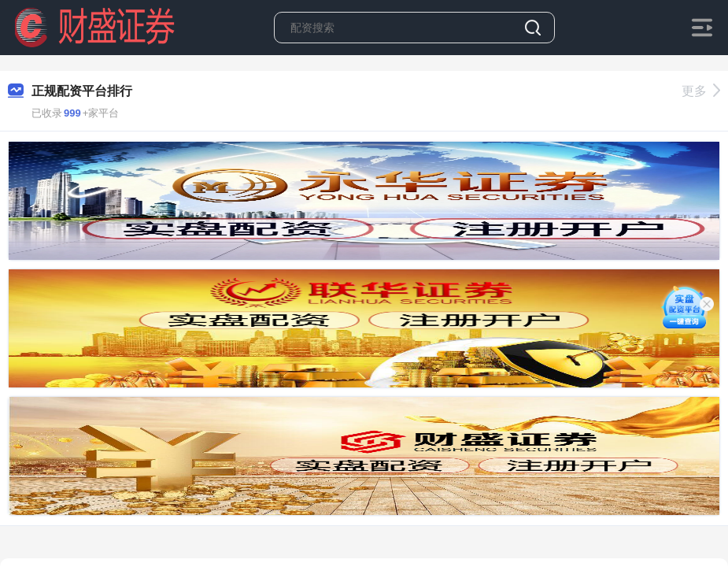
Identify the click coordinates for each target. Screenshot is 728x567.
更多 (701, 91)
